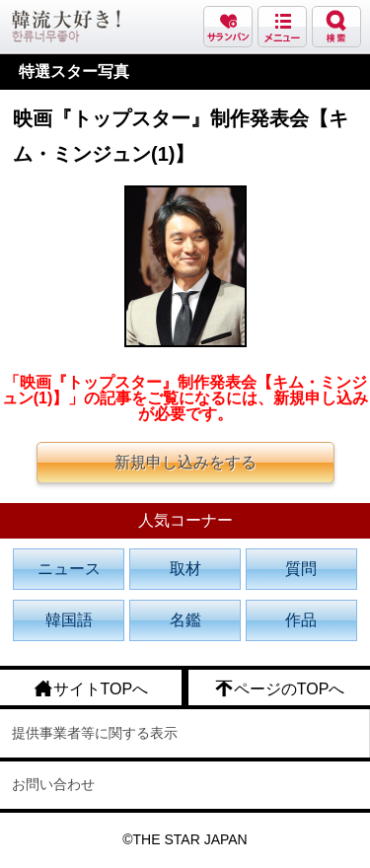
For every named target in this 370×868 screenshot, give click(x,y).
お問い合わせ (53, 784)
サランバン (228, 27)
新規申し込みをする (185, 462)
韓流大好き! (66, 26)
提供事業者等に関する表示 (95, 733)
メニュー (282, 27)
